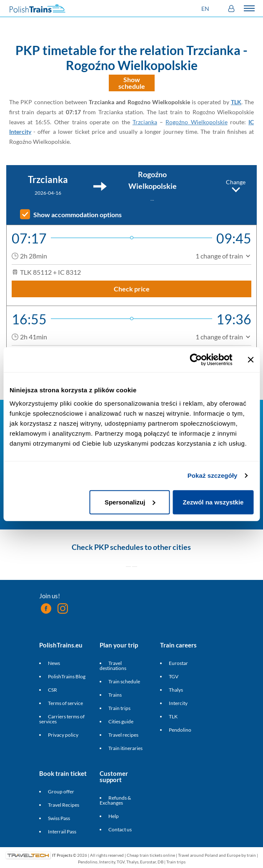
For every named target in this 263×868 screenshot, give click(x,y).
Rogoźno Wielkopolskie (196, 122)
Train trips (119, 708)
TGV (174, 676)
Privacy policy (63, 735)
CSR (53, 690)
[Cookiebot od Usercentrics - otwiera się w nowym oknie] (196, 360)
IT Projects (62, 855)
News (54, 663)
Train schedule (124, 681)
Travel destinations (113, 666)
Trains (115, 695)
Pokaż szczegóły (213, 475)
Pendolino (180, 730)
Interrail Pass (62, 832)
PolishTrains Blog (67, 676)
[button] (206, 9)
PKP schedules (119, 547)
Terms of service (65, 703)
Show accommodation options (78, 215)
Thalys (176, 690)
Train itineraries (125, 748)
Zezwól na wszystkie (213, 502)
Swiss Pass (59, 818)
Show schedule (132, 83)
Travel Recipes (64, 805)
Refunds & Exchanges (115, 800)
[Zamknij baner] (250, 360)
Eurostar (178, 663)
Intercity (178, 703)
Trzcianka (145, 122)
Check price (132, 289)
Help (114, 816)
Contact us (120, 829)
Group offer (61, 791)
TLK (236, 102)
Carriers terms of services (62, 719)
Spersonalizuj (130, 502)
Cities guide (121, 721)
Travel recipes (123, 735)
